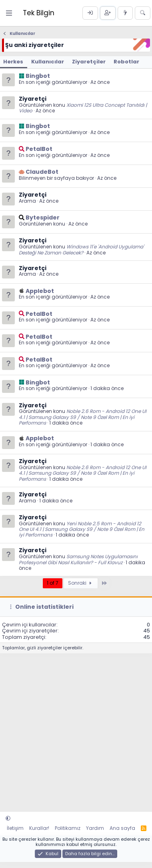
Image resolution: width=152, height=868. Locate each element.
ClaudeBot (42, 172)
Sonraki (81, 583)
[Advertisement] (75, 729)
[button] (8, 818)
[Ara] (143, 13)
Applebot (40, 291)
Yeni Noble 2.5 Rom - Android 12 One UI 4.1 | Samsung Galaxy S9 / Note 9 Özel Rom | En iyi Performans (82, 529)
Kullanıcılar (48, 62)
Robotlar (126, 62)
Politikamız (68, 828)
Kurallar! (39, 828)
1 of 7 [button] (53, 583)
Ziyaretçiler (89, 62)
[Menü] (9, 13)
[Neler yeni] (125, 13)
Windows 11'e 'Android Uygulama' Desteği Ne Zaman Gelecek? (81, 249)
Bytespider (43, 218)
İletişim (15, 828)
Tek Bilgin (39, 13)
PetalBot (39, 149)
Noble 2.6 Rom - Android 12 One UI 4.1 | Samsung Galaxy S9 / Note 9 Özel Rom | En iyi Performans (83, 417)
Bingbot (38, 76)
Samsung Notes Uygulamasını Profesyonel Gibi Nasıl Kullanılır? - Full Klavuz (78, 559)
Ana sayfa (122, 828)
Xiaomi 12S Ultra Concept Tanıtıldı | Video (83, 108)
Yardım (95, 828)
